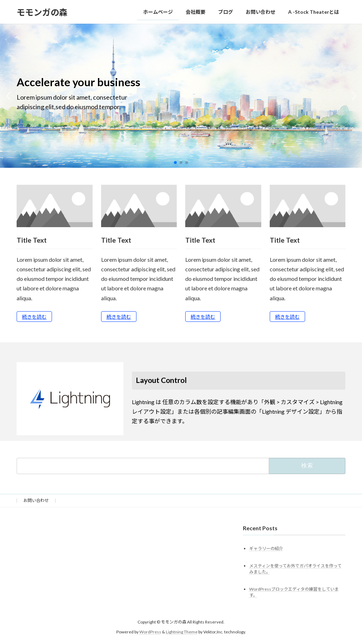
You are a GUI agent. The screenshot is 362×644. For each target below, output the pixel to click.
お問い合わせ (36, 500)
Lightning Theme (182, 632)
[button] (175, 163)
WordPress (150, 632)
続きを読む (34, 317)
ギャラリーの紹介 (266, 548)
